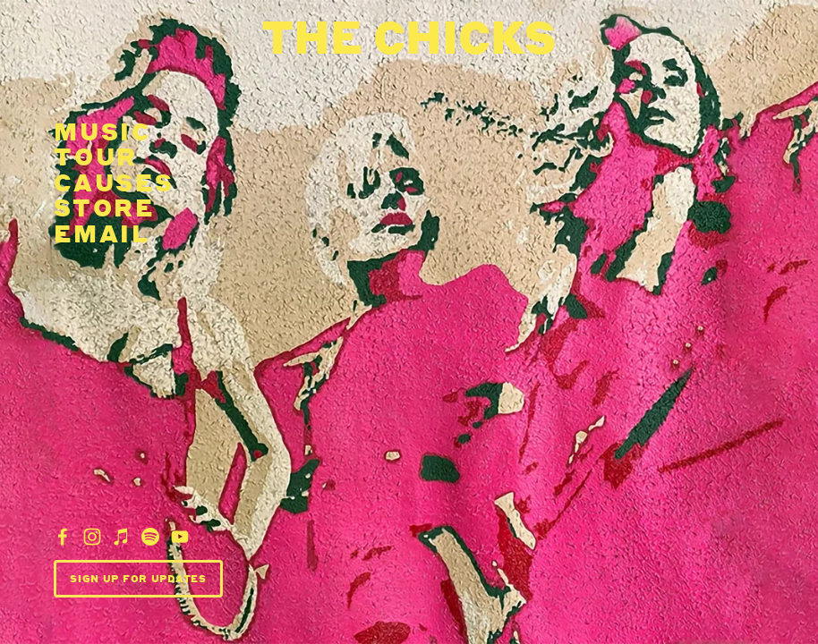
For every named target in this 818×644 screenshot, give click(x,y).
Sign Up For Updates (138, 579)
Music (103, 130)
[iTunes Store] (122, 537)
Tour (96, 156)
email (102, 233)
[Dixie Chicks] (63, 537)
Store (104, 207)
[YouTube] (180, 537)
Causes (114, 182)
